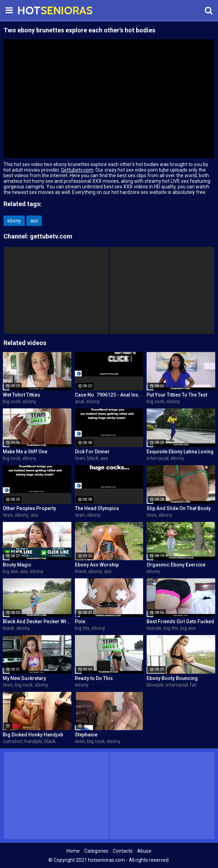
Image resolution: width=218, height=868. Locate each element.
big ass (10, 571)
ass (34, 221)
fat (193, 685)
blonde (154, 628)
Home (73, 851)
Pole (80, 621)
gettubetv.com (51, 236)
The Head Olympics (97, 508)
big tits (82, 628)
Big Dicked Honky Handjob (33, 735)
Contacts (123, 851)
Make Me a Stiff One (25, 452)
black (93, 458)
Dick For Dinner (92, 452)
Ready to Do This (94, 678)
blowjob (155, 685)
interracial (158, 458)
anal (80, 401)
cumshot (13, 741)
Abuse (144, 851)
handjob (33, 741)
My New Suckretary (24, 678)
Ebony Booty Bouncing (172, 678)
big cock (12, 401)
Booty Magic (17, 565)
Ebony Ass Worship (97, 565)
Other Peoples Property (29, 508)
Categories (96, 851)
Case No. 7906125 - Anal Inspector (109, 395)
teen (80, 458)
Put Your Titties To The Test (177, 395)
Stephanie (86, 735)
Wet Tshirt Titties (21, 395)
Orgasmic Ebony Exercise (176, 565)
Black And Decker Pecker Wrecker (37, 621)
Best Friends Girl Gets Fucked (180, 621)
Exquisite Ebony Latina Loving (180, 452)
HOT (35, 10)
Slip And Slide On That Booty (179, 508)
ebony (14, 221)
